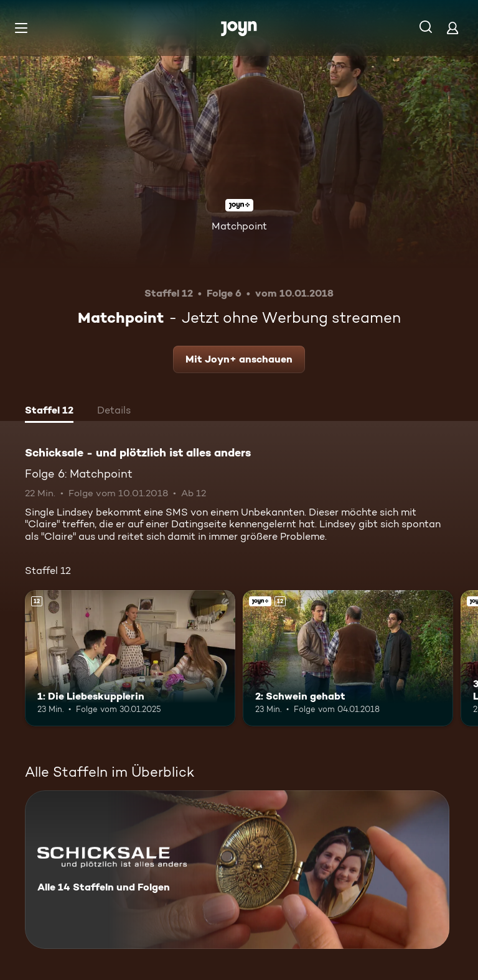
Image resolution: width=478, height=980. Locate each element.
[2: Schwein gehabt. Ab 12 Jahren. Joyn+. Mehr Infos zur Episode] (348, 659)
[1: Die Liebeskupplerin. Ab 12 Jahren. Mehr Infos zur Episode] (130, 659)
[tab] (49, 412)
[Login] (452, 28)
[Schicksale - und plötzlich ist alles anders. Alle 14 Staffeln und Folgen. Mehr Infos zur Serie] (237, 870)
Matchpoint (239, 226)
